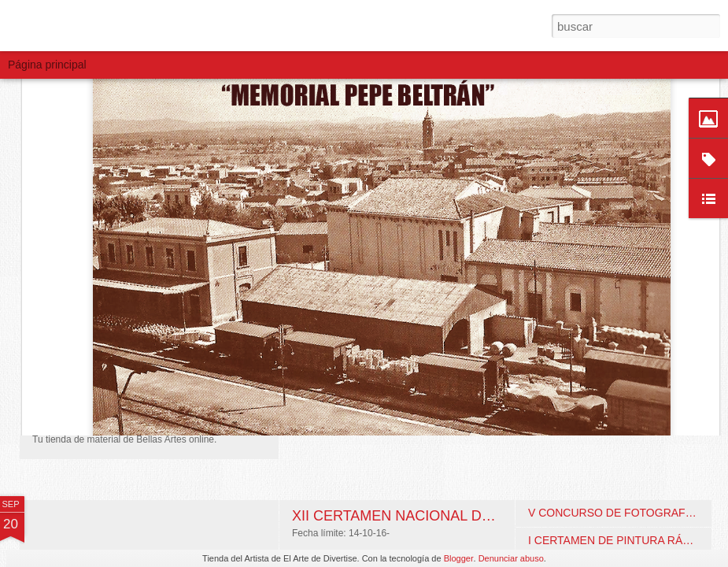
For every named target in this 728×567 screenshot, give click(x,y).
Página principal (47, 65)
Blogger (459, 558)
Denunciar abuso (511, 558)
